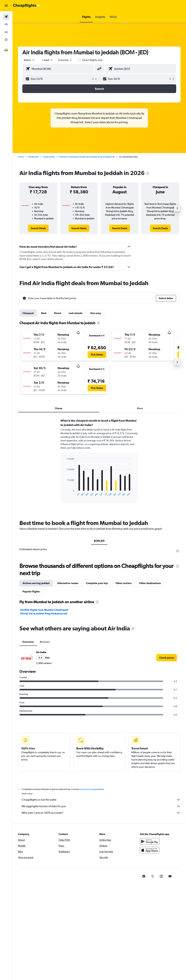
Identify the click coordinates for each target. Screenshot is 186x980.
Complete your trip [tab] (97, 583)
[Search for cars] (6, 32)
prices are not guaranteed (92, 789)
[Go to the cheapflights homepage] (27, 6)
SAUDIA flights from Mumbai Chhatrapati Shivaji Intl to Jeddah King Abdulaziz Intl (44, 612)
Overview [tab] (28, 642)
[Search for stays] (6, 24)
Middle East (34, 157)
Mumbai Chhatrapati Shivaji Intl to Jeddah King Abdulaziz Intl (87, 157)
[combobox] (65, 60)
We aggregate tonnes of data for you (101, 806)
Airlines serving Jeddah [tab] (36, 583)
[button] (6, 6)
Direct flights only (92, 60)
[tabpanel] (99, 464)
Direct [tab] (57, 313)
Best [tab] (44, 313)
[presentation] (148, 173)
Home (21, 157)
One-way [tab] (96, 313)
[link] (38, 228)
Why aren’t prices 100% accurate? (101, 813)
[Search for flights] (6, 17)
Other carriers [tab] (124, 583)
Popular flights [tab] (31, 591)
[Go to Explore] (6, 40)
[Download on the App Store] (150, 850)
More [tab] (140, 408)
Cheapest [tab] (28, 313)
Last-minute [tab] (76, 313)
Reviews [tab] (45, 642)
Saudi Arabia (49, 157)
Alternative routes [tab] (68, 583)
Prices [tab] (59, 408)
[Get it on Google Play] (150, 841)
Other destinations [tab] (150, 583)
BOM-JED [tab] (99, 541)
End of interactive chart (65, 493)
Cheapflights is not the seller (101, 800)
